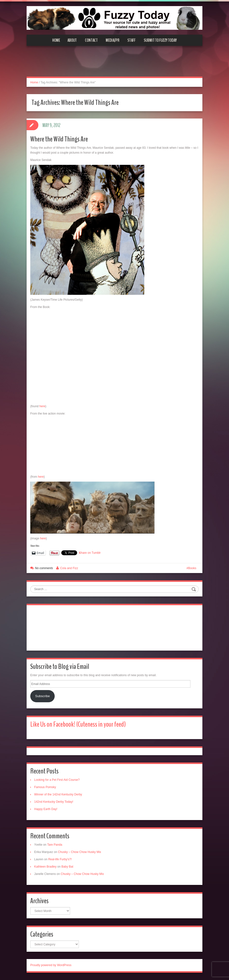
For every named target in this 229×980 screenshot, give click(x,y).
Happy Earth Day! (46, 809)
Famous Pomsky (45, 787)
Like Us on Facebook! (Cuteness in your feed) (78, 724)
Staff (131, 40)
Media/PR (113, 40)
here (42, 406)
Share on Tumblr (90, 553)
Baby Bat (67, 867)
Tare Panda (55, 845)
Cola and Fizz (69, 568)
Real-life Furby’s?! (60, 859)
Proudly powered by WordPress (51, 965)
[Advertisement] (114, 64)
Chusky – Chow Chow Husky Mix (79, 852)
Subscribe (42, 696)
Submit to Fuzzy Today (160, 40)
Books (192, 568)
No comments (44, 568)
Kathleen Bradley (45, 867)
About (72, 40)
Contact (91, 40)
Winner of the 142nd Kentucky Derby (58, 794)
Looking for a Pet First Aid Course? (57, 780)
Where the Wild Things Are (59, 139)
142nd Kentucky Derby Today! (54, 802)
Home (56, 40)
